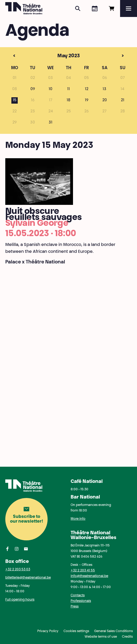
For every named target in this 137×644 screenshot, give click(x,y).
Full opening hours (20, 600)
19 (87, 100)
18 (68, 100)
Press (75, 607)
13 (104, 89)
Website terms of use (101, 637)
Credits (127, 637)
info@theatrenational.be (89, 576)
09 (33, 89)
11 (68, 89)
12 (87, 89)
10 (51, 89)
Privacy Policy (48, 631)
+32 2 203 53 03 (18, 570)
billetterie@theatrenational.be (28, 578)
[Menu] (129, 8)
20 (105, 100)
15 (15, 100)
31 (51, 123)
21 (123, 100)
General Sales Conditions (113, 631)
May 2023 (59, 56)
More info (78, 519)
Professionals (81, 601)
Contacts (78, 596)
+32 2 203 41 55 (83, 571)
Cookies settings (76, 631)
